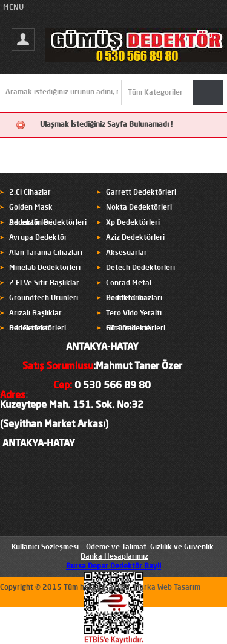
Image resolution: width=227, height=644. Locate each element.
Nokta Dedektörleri (139, 208)
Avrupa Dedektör (38, 238)
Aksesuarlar (127, 253)
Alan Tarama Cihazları (46, 253)
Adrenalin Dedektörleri (48, 223)
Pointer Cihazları (134, 298)
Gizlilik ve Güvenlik (182, 547)
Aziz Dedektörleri (135, 238)
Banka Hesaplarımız (114, 557)
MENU (13, 8)
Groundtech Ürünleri (44, 298)
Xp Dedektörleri (133, 223)
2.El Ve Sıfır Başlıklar (44, 283)
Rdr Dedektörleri (38, 329)
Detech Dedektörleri (140, 268)
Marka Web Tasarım (167, 588)
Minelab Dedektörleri (45, 268)
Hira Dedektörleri (136, 329)
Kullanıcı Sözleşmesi (45, 547)
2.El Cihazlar (30, 193)
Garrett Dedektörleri (141, 193)
